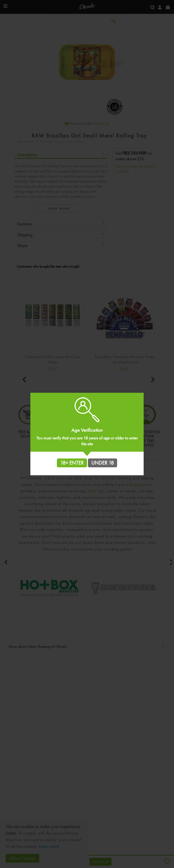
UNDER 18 (103, 463)
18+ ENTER (72, 463)
